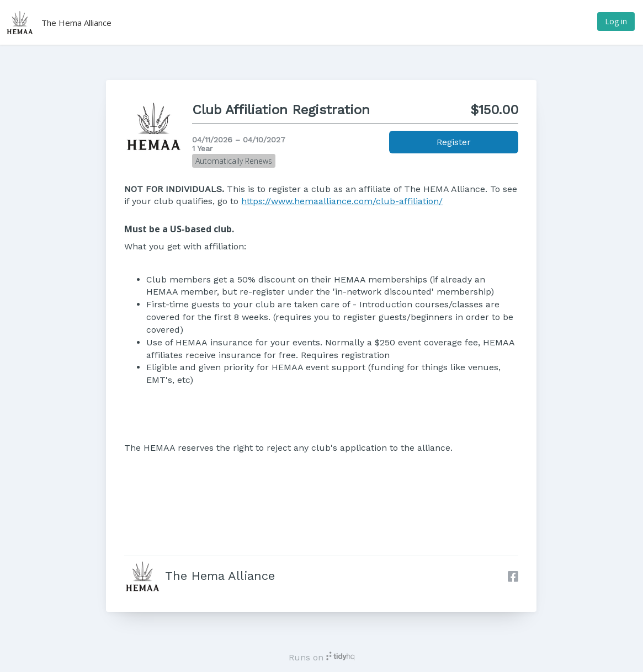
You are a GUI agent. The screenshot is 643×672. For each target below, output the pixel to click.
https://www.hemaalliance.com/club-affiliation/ (342, 201)
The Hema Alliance (76, 23)
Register (454, 142)
